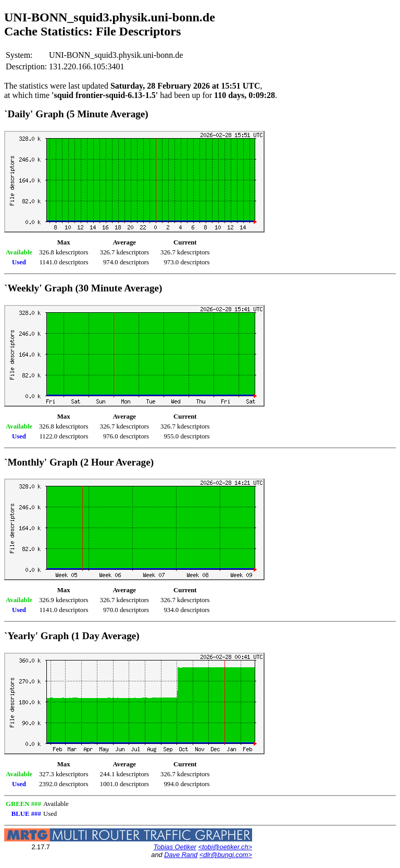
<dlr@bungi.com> (226, 855)
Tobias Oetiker (175, 847)
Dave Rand (181, 855)
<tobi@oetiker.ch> (225, 847)
